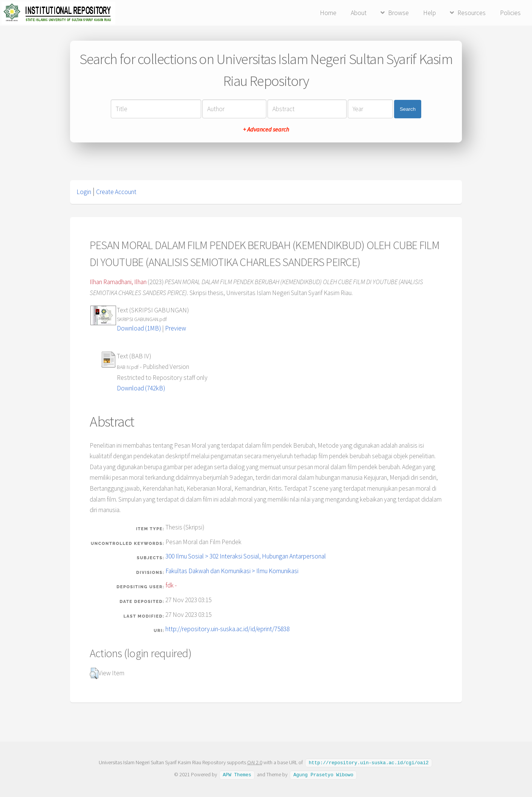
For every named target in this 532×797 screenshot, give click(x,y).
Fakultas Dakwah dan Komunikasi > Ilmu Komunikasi (232, 571)
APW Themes (237, 774)
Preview (176, 328)
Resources (472, 13)
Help (430, 13)
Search (408, 109)
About (359, 13)
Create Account (116, 192)
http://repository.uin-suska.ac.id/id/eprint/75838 (227, 629)
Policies (510, 13)
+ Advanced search (266, 129)
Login (84, 192)
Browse (398, 13)
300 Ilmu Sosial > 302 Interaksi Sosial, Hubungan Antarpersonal (246, 556)
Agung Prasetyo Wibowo (323, 774)
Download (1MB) (139, 328)
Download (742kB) (141, 388)
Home (328, 13)
